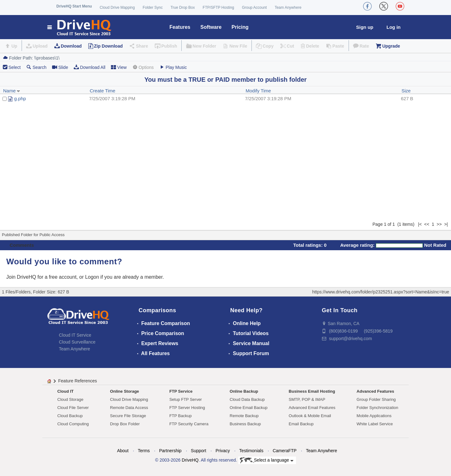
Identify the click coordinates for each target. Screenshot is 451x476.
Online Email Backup (249, 408)
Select (15, 67)
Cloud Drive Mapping (117, 8)
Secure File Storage (128, 416)
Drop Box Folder (125, 424)
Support (198, 451)
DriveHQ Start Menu (74, 6)
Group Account (254, 8)
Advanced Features (376, 391)
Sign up (365, 27)
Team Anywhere (288, 8)
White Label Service (375, 424)
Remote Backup (244, 416)
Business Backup (245, 424)
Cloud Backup (70, 416)
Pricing (240, 27)
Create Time (103, 91)
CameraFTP (285, 451)
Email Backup (301, 424)
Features (180, 27)
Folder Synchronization (378, 408)
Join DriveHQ (22, 277)
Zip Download (108, 46)
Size (406, 91)
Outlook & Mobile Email (310, 416)
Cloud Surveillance (77, 342)
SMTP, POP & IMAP (307, 399)
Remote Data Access (129, 408)
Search (36, 67)
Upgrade (391, 46)
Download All (89, 67)
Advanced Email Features (312, 408)
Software (211, 27)
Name (12, 91)
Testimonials (251, 451)
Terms (144, 451)
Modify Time (258, 91)
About (123, 451)
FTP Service (181, 391)
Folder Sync (153, 8)
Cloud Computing (73, 424)
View (119, 67)
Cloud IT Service (75, 335)
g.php (20, 98)
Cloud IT (65, 391)
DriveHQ (190, 460)
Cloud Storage (70, 399)
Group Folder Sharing (376, 399)
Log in (394, 27)
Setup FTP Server (186, 399)
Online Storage (124, 391)
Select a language (267, 460)
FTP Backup (181, 416)
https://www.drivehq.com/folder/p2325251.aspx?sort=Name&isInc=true (381, 292)
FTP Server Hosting (187, 408)
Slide (60, 67)
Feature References (78, 381)
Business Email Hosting (312, 391)
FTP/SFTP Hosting (218, 8)
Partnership (170, 451)
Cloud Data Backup (247, 399)
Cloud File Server (73, 408)
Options (143, 67)
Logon (92, 277)
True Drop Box (183, 8)
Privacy (223, 451)
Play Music (173, 67)
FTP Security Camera (189, 424)
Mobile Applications (374, 416)
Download (71, 46)
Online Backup (244, 391)
